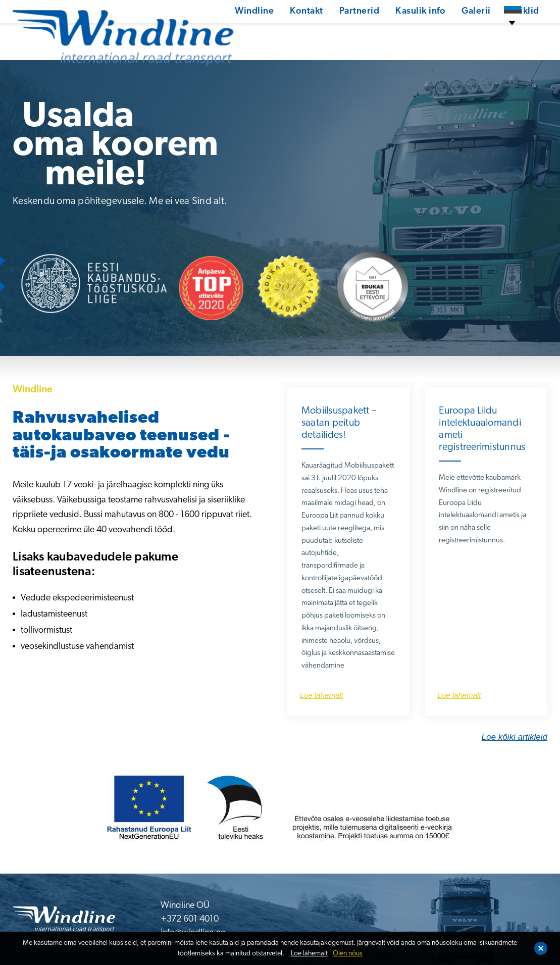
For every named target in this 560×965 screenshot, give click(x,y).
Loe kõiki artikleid (515, 737)
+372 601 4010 (190, 919)
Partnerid (323, 33)
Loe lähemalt (309, 954)
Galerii (441, 33)
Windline (217, 33)
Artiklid (488, 33)
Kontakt (270, 33)
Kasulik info (385, 33)
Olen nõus (348, 954)
